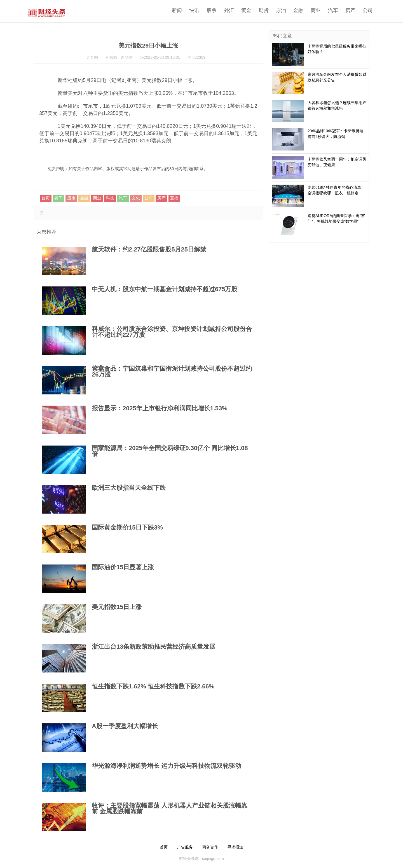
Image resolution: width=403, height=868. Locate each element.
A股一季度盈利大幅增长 (125, 726)
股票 (205, 10)
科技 (110, 198)
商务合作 (210, 847)
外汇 (222, 10)
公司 (361, 10)
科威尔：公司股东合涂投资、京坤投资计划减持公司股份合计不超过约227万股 (172, 332)
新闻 (170, 10)
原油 (274, 10)
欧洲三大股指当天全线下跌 (129, 488)
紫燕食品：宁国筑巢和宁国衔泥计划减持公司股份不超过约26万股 (172, 371)
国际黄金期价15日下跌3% (127, 527)
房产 (343, 10)
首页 (46, 198)
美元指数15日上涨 (117, 607)
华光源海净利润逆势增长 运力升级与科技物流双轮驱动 (167, 766)
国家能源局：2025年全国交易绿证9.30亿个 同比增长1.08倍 (170, 451)
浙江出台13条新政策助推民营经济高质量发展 (154, 647)
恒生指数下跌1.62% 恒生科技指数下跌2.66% (153, 686)
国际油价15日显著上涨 (123, 567)
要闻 (58, 198)
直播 (174, 198)
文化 (136, 198)
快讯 (187, 10)
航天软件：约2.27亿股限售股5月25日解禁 (149, 249)
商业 (309, 10)
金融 (291, 10)
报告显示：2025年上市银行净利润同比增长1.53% (160, 408)
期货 (257, 10)
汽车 (326, 10)
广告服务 (185, 847)
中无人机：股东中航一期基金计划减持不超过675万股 (165, 289)
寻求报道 (235, 847)
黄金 (239, 10)
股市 (71, 198)
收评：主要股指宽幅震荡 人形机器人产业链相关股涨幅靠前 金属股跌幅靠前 (170, 808)
